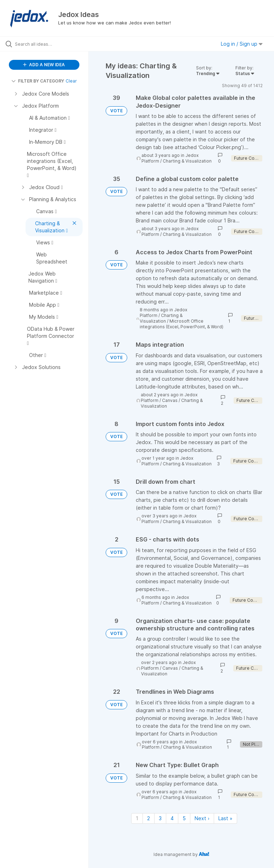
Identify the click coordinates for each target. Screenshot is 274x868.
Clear (71, 81)
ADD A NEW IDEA (44, 65)
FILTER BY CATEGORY (38, 81)
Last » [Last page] (225, 818)
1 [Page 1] (137, 818)
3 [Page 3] (160, 818)
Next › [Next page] (202, 818)
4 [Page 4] (172, 818)
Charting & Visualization (187, 161)
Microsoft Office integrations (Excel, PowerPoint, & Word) (181, 324)
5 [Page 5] (184, 818)
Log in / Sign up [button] (242, 44)
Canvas (170, 400)
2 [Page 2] (149, 818)
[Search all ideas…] (48, 44)
